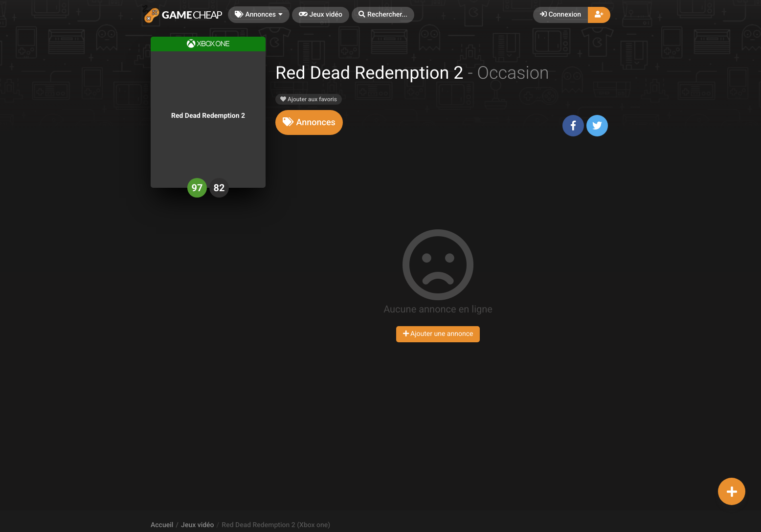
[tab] (309, 122)
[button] (383, 15)
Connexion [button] (560, 15)
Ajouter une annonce (438, 334)
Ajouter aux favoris (309, 99)
